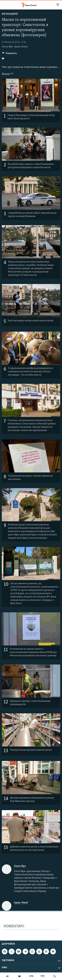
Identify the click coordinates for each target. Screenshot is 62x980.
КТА (31, 976)
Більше (8, 74)
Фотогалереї (10, 14)
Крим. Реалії (21, 47)
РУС (43, 976)
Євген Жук (7, 47)
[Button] (9, 54)
